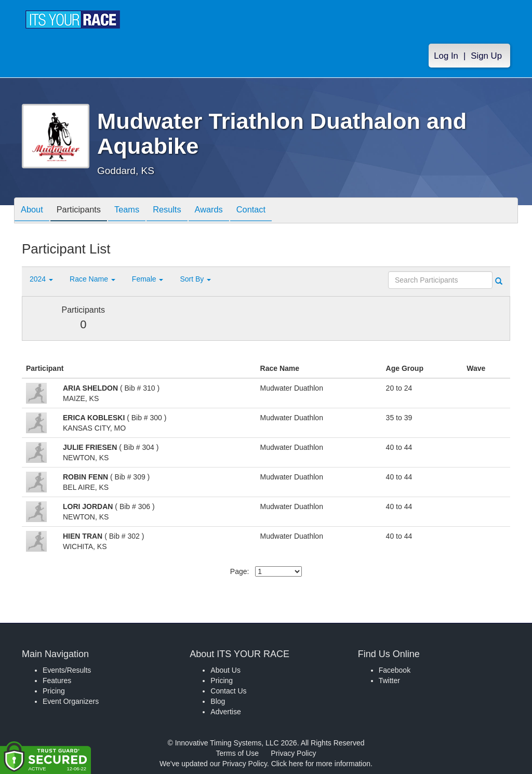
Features (57, 680)
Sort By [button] (195, 279)
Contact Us (228, 691)
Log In (446, 58)
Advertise (225, 712)
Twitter (389, 680)
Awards (227, 211)
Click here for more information (321, 764)
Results (181, 211)
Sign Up (486, 58)
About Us (225, 670)
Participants (85, 211)
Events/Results (67, 670)
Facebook (395, 670)
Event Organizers (71, 701)
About (34, 211)
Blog (218, 701)
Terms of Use (237, 753)
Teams (137, 211)
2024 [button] (41, 279)
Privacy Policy (293, 753)
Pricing (54, 691)
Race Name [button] (92, 279)
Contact (273, 211)
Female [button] (148, 279)
